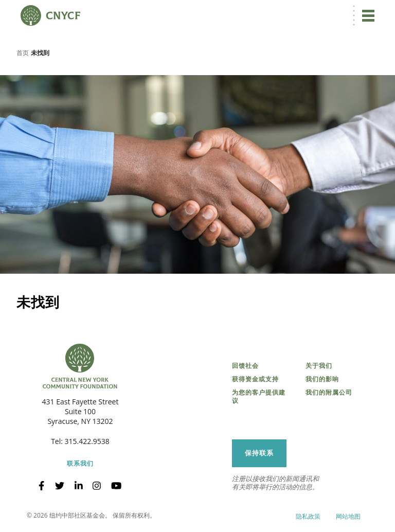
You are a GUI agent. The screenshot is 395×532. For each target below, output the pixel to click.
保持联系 (259, 453)
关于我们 (319, 366)
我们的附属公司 (329, 393)
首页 (23, 53)
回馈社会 (245, 366)
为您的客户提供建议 (259, 397)
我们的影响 (322, 379)
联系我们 (80, 464)
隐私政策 (308, 516)
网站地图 (348, 516)
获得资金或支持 (255, 379)
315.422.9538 (87, 441)
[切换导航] (368, 15)
